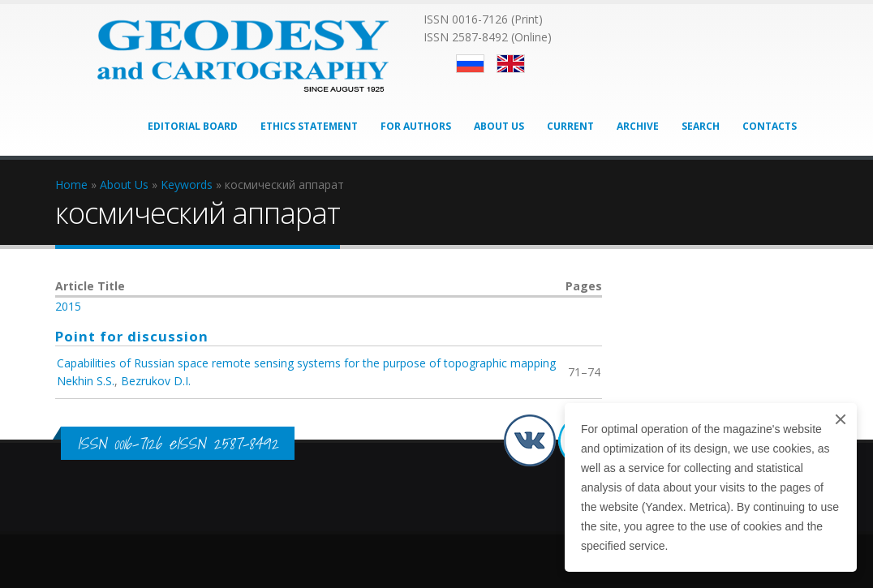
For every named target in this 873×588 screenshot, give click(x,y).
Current (570, 126)
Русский (470, 64)
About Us (499, 126)
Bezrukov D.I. (156, 381)
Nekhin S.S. (86, 381)
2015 (68, 306)
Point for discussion (132, 336)
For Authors (416, 126)
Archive (638, 126)
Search (701, 126)
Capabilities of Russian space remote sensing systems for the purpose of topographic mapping (306, 363)
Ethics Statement (309, 126)
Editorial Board (193, 126)
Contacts (770, 126)
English (511, 64)
